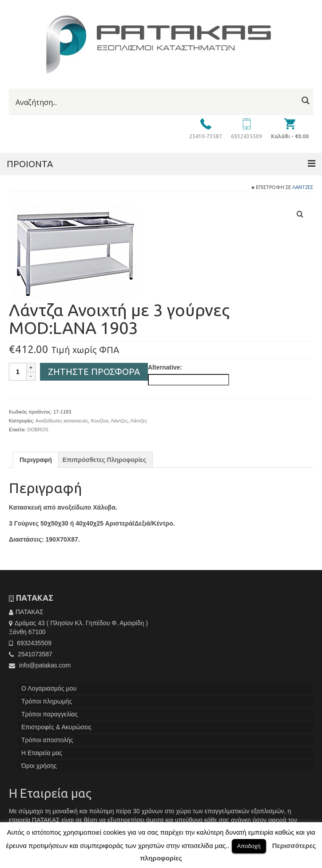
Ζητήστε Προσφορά (94, 372)
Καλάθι (290, 136)
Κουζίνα (100, 421)
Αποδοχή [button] (249, 846)
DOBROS (38, 430)
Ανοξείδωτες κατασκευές (62, 421)
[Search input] (156, 102)
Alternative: (165, 367)
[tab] (36, 460)
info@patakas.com (40, 665)
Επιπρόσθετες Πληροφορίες (104, 460)
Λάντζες (303, 187)
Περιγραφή (36, 460)
